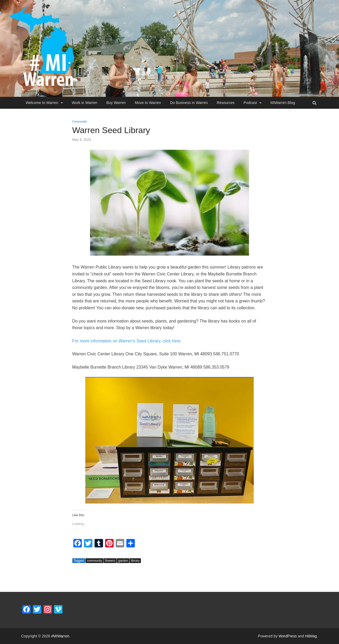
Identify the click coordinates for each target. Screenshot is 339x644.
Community (80, 121)
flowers (110, 561)
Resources (226, 103)
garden (123, 561)
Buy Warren (116, 103)
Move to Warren (148, 103)
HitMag (311, 636)
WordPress (288, 636)
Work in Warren (84, 103)
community (95, 561)
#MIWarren (60, 636)
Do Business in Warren (189, 103)
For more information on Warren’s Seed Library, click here (126, 341)
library (135, 561)
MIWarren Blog (283, 103)
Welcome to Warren (42, 103)
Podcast (250, 103)
